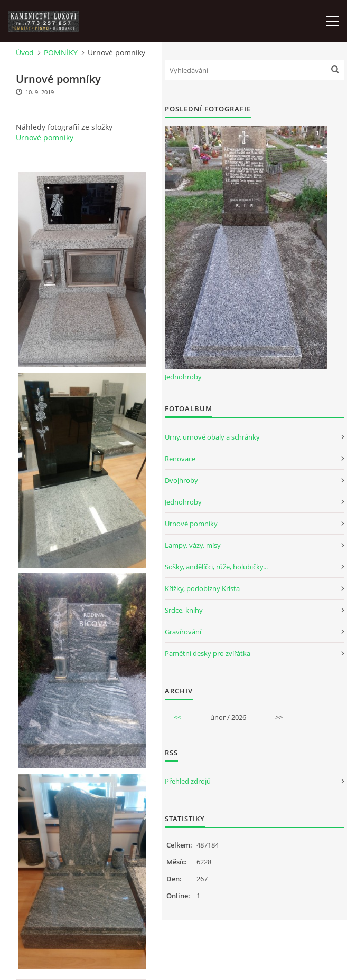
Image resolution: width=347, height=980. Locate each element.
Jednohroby (183, 377)
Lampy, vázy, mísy (193, 545)
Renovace (180, 459)
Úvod (25, 53)
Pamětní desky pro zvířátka (208, 653)
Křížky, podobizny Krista (202, 588)
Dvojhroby (181, 480)
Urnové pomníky (45, 137)
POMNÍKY (61, 53)
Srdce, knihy (184, 610)
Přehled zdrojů (188, 781)
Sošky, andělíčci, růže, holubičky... (216, 567)
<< (177, 717)
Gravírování (183, 632)
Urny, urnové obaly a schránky (212, 437)
